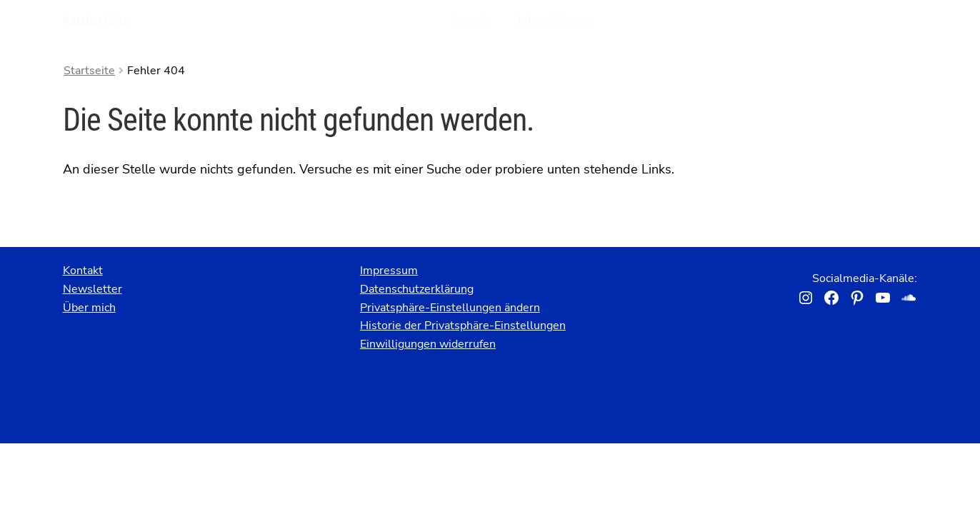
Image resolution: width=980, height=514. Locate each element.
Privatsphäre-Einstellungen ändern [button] (450, 308)
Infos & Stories (555, 20)
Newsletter (92, 289)
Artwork (470, 20)
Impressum (389, 271)
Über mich (89, 308)
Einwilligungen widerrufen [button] (428, 344)
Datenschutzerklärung (417, 289)
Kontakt (83, 271)
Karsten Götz (95, 20)
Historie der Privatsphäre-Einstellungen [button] (463, 326)
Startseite (89, 71)
